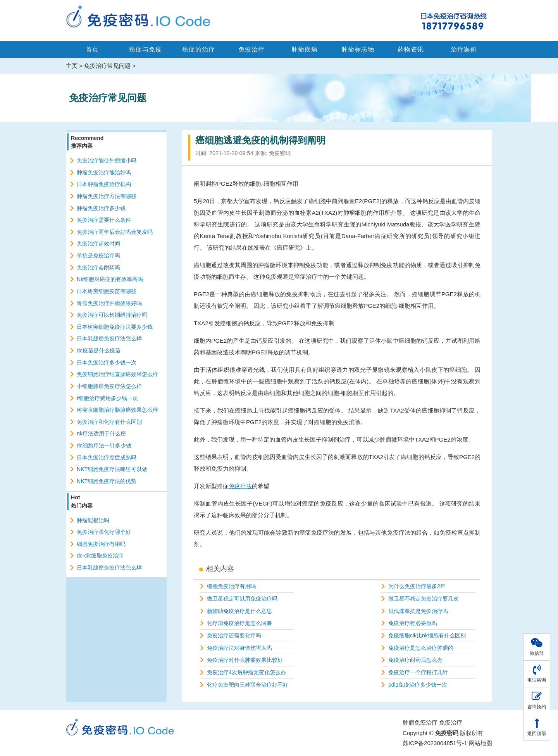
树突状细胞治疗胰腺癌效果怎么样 (117, 410)
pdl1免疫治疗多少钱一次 (418, 685)
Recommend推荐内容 (87, 142)
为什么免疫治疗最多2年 (417, 586)
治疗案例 (464, 49)
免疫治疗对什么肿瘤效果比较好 (245, 660)
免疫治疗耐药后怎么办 (415, 660)
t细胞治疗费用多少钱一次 (107, 398)
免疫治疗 (251, 49)
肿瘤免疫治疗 (420, 722)
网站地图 (480, 743)
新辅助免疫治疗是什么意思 (239, 611)
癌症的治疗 (199, 49)
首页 (92, 49)
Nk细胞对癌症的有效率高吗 (110, 279)
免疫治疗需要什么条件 (104, 220)
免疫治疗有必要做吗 (413, 623)
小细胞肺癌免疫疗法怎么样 (109, 386)
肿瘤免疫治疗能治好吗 (104, 173)
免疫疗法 (240, 486)
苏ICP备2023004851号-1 (435, 743)
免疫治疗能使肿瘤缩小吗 (107, 161)
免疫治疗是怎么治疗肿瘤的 (421, 648)
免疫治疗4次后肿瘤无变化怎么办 (246, 672)
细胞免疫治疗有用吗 (231, 586)
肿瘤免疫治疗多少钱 (101, 208)
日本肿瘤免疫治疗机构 (104, 184)
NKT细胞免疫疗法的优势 (107, 481)
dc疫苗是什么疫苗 (99, 350)
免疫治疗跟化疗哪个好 (104, 532)
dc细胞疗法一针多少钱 (104, 445)
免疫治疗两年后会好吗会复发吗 (115, 232)
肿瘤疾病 (305, 49)
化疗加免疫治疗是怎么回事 (239, 623)
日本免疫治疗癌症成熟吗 (107, 457)
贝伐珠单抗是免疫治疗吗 (418, 611)
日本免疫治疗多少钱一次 (107, 362)
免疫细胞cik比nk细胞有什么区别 (427, 635)
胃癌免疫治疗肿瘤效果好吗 (109, 303)
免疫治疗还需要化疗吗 (234, 635)
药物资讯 (411, 49)
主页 (72, 66)
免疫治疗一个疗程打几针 (418, 672)
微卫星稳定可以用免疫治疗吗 (242, 599)
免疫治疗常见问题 (107, 66)
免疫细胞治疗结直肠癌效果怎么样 (117, 374)
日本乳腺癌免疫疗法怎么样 (109, 338)
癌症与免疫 (146, 49)
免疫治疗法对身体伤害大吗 (239, 648)
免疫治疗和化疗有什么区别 (109, 422)
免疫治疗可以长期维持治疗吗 (112, 315)
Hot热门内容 (82, 501)
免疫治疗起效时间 (98, 243)
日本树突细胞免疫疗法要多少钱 (115, 327)
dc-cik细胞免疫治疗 (100, 556)
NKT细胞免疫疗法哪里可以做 (112, 469)
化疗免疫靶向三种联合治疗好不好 (248, 685)
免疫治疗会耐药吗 (98, 268)
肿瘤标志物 (358, 49)
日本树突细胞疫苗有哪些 (107, 291)
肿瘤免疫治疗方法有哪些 (107, 196)
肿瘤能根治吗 (93, 520)
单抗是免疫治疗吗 (98, 255)
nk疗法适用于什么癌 (101, 433)
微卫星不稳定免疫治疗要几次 (424, 599)
